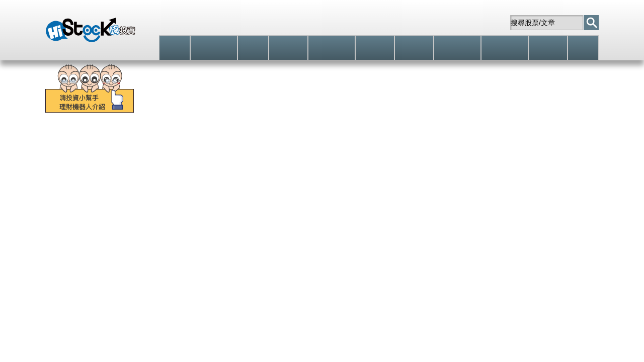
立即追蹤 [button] (393, 217)
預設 (87, 285)
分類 (154, 151)
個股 (92, 151)
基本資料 (181, 285)
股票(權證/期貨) (206, 151)
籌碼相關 (149, 285)
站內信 (484, 23)
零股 (123, 151)
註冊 (401, 23)
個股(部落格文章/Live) (351, 285)
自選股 (440, 23)
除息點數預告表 (563, 151)
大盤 (61, 151)
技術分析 (117, 285)
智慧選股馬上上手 (77, 124)
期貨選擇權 (269, 151)
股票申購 (376, 151)
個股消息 (301, 285)
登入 (360, 22)
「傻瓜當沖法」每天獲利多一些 (538, 124)
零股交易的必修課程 (251, 124)
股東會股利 (325, 151)
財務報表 (212, 285)
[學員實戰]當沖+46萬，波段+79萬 (388, 124)
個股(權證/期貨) (259, 285)
